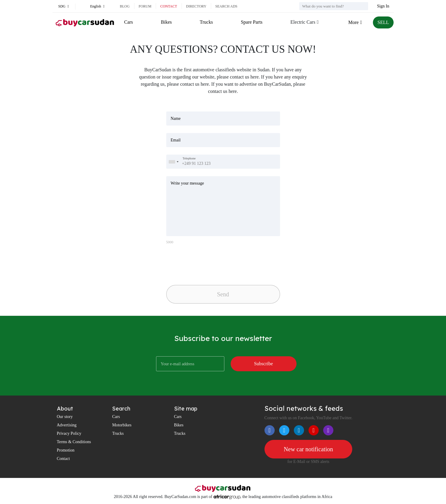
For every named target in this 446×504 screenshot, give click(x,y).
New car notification (308, 449)
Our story (65, 417)
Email (176, 140)
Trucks (206, 22)
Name (176, 119)
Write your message (187, 183)
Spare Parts (252, 22)
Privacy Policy (69, 433)
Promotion (66, 450)
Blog (125, 6)
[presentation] (208, 263)
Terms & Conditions (74, 442)
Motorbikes (122, 425)
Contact (169, 6)
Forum (145, 6)
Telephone (189, 158)
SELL (383, 22)
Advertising (67, 425)
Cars (129, 22)
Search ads (226, 6)
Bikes (166, 22)
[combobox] (173, 162)
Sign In (383, 6)
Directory (196, 6)
